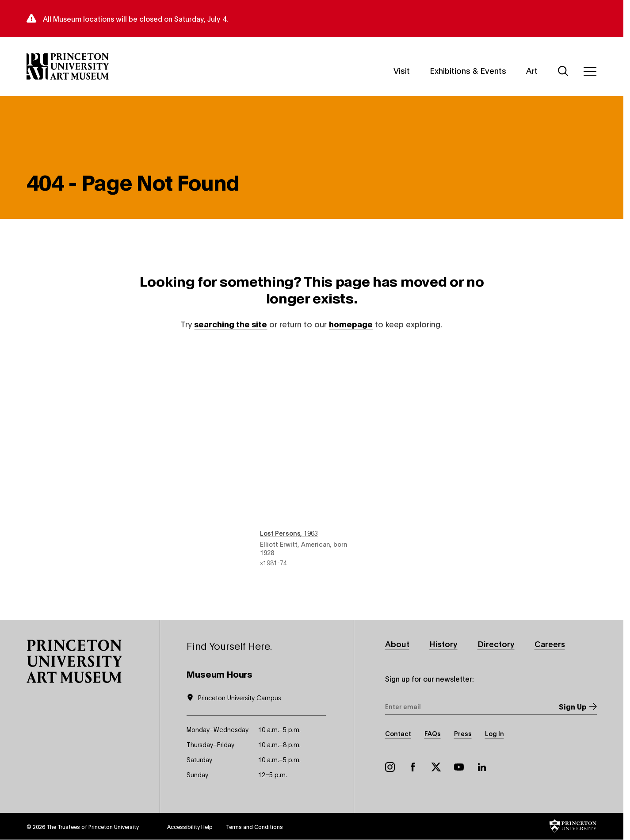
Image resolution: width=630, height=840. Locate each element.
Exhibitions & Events (468, 70)
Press (463, 733)
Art (532, 70)
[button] (74, 661)
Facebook (413, 767)
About (397, 644)
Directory (496, 644)
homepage (351, 324)
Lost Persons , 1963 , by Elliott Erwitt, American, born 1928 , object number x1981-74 (311, 456)
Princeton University (114, 827)
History (443, 644)
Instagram (390, 767)
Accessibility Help (190, 827)
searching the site (231, 324)
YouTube (459, 767)
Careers (550, 644)
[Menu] (590, 71)
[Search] (563, 71)
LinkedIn (482, 767)
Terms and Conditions (254, 827)
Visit (402, 70)
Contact (398, 733)
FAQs (433, 733)
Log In (494, 733)
